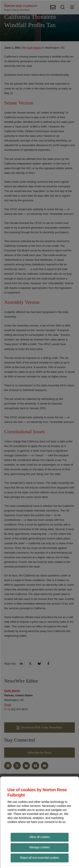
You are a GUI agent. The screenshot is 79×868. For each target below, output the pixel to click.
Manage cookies (39, 847)
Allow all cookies (39, 837)
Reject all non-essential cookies (39, 857)
